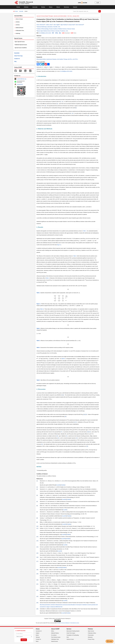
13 (73, 113)
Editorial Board (20, 28)
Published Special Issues (21, 45)
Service (69, 629)
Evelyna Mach (72, 25)
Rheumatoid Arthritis (41, 59)
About (58, 7)
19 (90, 432)
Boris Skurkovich (80, 25)
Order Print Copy (18, 56)
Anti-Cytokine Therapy (62, 59)
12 (37, 537)
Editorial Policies (55, 633)
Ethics (53, 631)
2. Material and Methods (44, 129)
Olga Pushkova (64, 25)
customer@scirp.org (22, 79)
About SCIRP (55, 629)
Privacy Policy (91, 639)
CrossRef (58, 485)
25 (87, 446)
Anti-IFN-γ (70, 59)
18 (88, 432)
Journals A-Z (39, 631)
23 (77, 438)
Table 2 (75, 256)
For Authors (54, 635)
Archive (18, 25)
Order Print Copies (71, 633)
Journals (35, 7)
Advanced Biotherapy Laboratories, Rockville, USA (49, 27)
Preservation (91, 635)
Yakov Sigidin (56, 25)
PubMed (63, 485)
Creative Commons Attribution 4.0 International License (68, 623)
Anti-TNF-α (75, 59)
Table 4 (42, 309)
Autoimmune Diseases (51, 59)
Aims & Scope (19, 19)
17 (61, 432)
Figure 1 (59, 245)
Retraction (90, 637)
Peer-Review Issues (56, 637)
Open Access (91, 631)
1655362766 (20, 84)
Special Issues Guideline (21, 48)
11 (37, 528)
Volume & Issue (70, 639)
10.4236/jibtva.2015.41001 (45, 33)
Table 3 (47, 278)
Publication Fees (20, 31)
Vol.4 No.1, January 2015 (73, 16)
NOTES (39, 467)
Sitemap (38, 637)
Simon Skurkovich (41, 25)
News (51, 7)
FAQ (15, 61)
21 (67, 436)
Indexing (18, 33)
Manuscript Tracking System (73, 631)
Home (18, 7)
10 (37, 526)
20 (57, 436)
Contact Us (17, 59)
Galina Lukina (49, 25)
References (40, 479)
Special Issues (54, 641)
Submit (75, 7)
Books (43, 7)
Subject (38, 633)
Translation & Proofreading (73, 635)
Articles (26, 7)
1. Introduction (41, 76)
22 (59, 438)
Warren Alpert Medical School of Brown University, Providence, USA (52, 31)
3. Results (40, 227)
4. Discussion (41, 389)
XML (60, 33)
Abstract (39, 36)
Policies (90, 629)
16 (65, 417)
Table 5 (63, 359)
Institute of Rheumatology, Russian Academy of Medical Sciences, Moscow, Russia (56, 29)
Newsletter (17, 53)
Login (98, 3)
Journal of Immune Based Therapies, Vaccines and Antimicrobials (51, 16)
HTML (57, 33)
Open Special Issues (20, 42)
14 (84, 414)
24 (42, 444)
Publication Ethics (92, 633)
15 (86, 414)
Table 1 (85, 231)
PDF (53, 33)
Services (66, 7)
